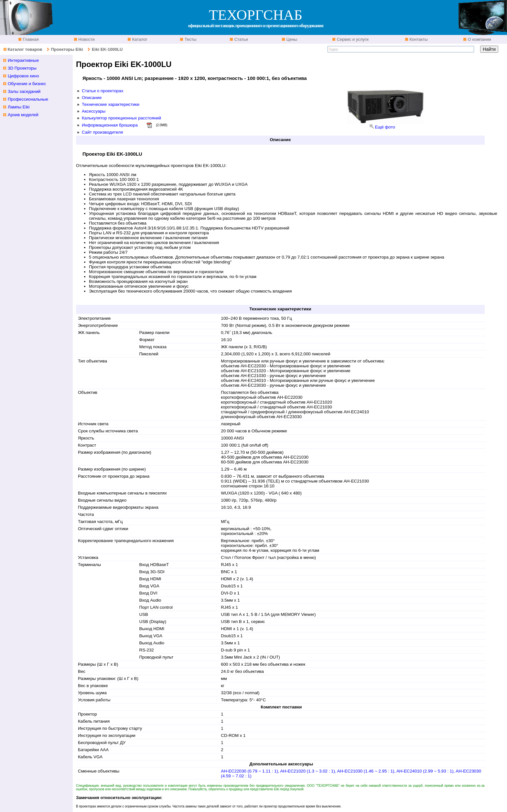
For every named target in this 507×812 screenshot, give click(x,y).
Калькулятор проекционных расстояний (121, 118)
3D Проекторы (22, 68)
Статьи (241, 39)
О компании (479, 39)
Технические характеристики (111, 104)
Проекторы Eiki (67, 49)
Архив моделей (23, 115)
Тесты (190, 39)
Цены (291, 39)
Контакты (418, 39)
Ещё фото (385, 127)
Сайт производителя (102, 132)
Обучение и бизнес (27, 84)
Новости (86, 39)
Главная (30, 39)
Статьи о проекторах (102, 91)
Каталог (139, 39)
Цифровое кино (23, 76)
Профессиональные (28, 99)
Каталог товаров (25, 49)
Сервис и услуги (352, 39)
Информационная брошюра (110, 125)
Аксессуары (94, 111)
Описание (92, 98)
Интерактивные (23, 60)
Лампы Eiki (19, 107)
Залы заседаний (24, 91)
